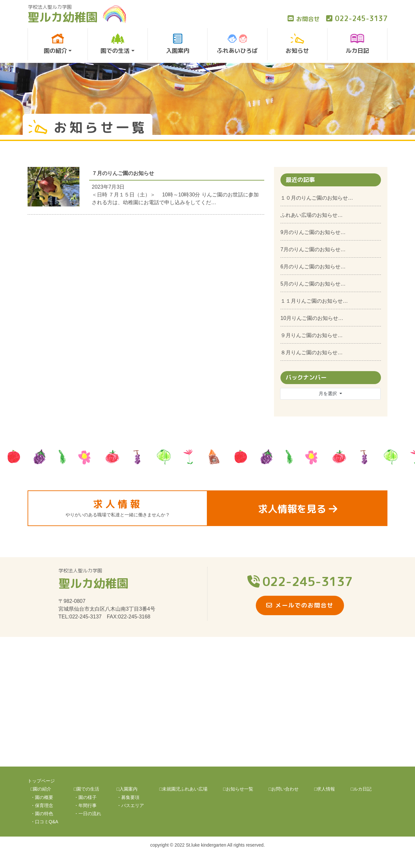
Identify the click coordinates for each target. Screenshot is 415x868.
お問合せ (304, 19)
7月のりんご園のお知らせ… (313, 249)
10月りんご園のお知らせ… (312, 318)
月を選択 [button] (328, 393)
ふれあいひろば (237, 44)
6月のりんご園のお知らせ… (313, 267)
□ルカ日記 (361, 789)
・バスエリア (130, 805)
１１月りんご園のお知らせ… (314, 301)
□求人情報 (325, 789)
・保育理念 (42, 805)
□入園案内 (127, 789)
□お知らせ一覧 (238, 789)
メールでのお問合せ (300, 605)
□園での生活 (87, 789)
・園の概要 (42, 797)
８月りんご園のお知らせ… (312, 352)
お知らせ (297, 44)
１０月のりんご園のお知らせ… (317, 198)
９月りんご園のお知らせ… (312, 335)
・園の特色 (42, 814)
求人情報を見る (298, 509)
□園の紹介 (41, 789)
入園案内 (178, 44)
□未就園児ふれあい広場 (184, 789)
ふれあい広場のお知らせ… (312, 215)
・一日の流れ (88, 814)
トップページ (41, 781)
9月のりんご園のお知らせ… (313, 232)
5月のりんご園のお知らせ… (313, 284)
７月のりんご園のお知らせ (123, 173)
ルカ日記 (357, 44)
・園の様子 (85, 797)
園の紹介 (56, 44)
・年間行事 (85, 805)
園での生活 (115, 44)
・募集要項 (128, 797)
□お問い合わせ (284, 789)
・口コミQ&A (44, 822)
